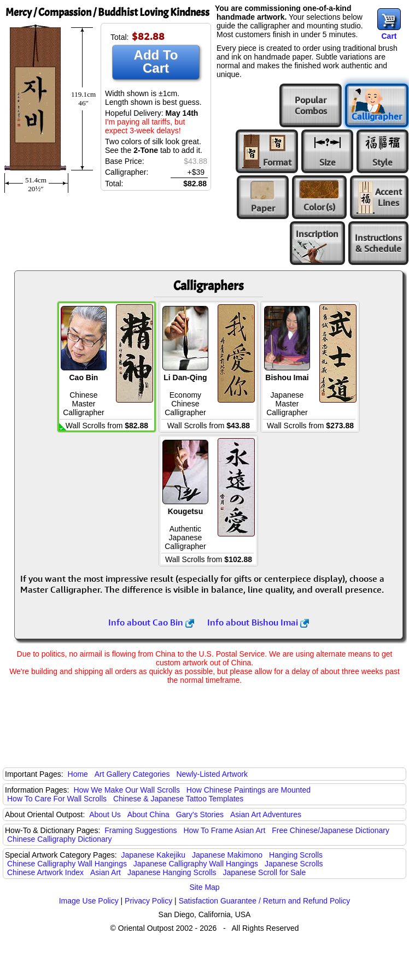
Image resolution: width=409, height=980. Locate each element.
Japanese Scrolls (294, 864)
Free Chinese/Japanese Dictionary (331, 830)
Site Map (204, 887)
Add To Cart (156, 61)
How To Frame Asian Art (224, 830)
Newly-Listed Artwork (212, 774)
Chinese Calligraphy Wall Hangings (67, 864)
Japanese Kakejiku (154, 855)
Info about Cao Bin (151, 622)
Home (78, 774)
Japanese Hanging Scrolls (172, 872)
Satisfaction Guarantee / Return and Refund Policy (265, 901)
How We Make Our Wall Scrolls (126, 790)
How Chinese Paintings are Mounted (249, 790)
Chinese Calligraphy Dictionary (59, 839)
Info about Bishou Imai (258, 622)
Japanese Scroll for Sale (264, 872)
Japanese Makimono (227, 855)
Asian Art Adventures (266, 814)
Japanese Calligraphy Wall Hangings (196, 864)
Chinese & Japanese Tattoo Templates (178, 799)
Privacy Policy (148, 901)
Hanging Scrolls (296, 855)
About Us (105, 814)
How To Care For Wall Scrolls (57, 799)
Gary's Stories (200, 814)
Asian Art (106, 872)
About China (148, 814)
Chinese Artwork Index (45, 872)
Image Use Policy (89, 901)
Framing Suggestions (141, 830)
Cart (389, 36)
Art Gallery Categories (132, 774)
